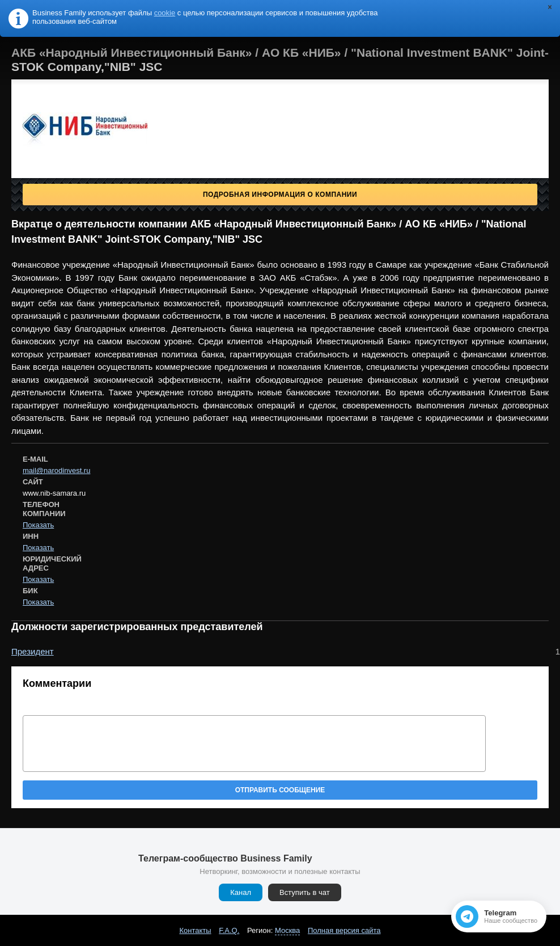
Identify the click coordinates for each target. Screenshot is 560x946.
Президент (33, 651)
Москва (287, 930)
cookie (165, 13)
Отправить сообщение (280, 790)
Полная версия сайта (344, 930)
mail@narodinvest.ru (56, 470)
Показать (38, 525)
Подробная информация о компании (280, 195)
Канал (241, 892)
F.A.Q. (229, 930)
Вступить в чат (305, 892)
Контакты (195, 930)
